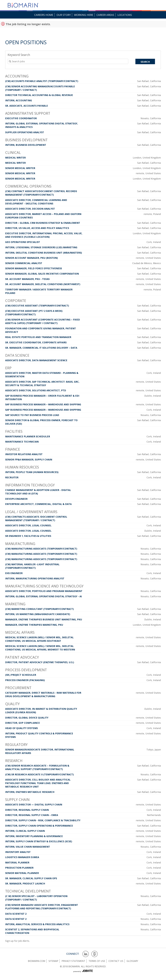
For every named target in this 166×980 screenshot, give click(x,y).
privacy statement (73, 961)
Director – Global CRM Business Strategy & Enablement (43, 223)
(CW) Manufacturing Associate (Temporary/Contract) (41, 549)
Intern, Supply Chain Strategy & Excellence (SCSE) (39, 841)
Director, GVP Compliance (23, 723)
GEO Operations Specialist (23, 242)
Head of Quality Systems (21, 728)
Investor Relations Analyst (24, 454)
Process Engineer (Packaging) (25, 680)
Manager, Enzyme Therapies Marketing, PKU (34, 625)
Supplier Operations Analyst (25, 132)
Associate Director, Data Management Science (36, 360)
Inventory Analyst (18, 852)
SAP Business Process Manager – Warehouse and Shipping (43, 404)
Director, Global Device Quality (27, 718)
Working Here (84, 15)
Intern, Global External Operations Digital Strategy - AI (44, 596)
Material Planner (17, 862)
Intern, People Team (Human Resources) (32, 472)
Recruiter (12, 477)
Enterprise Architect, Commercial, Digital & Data (38, 504)
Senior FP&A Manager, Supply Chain (29, 460)
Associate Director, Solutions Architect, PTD (36, 390)
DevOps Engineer (16, 499)
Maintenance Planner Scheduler (28, 436)
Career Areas (105, 15)
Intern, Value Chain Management (28, 847)
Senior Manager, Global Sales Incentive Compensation (42, 274)
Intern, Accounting (19, 100)
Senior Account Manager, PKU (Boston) (31, 258)
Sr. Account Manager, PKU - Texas (27, 279)
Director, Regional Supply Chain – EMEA (32, 815)
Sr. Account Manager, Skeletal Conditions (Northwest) (43, 284)
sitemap (53, 961)
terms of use (97, 961)
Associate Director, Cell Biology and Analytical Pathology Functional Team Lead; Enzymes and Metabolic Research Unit (38, 783)
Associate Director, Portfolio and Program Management (44, 591)
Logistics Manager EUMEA (22, 857)
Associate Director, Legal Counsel (28, 525)
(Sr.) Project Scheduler (21, 675)
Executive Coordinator (21, 118)
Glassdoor (95, 954)
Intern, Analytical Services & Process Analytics (37, 924)
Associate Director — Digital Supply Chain (34, 805)
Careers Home (44, 15)
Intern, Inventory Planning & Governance (34, 836)
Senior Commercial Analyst (24, 263)
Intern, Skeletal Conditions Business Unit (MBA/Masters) (44, 253)
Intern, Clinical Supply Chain (25, 831)
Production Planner (19, 868)
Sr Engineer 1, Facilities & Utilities (28, 536)
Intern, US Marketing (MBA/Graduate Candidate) (38, 614)
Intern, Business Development (26, 145)
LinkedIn (86, 954)
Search (145, 62)
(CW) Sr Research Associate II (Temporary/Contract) (39, 774)
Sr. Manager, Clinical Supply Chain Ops (31, 878)
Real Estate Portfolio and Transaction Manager (38, 337)
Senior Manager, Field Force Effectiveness (34, 268)
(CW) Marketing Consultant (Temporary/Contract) (39, 609)
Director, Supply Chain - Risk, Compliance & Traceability (43, 820)
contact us (116, 961)
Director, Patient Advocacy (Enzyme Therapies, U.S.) (40, 662)
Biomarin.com (37, 961)
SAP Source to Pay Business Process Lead (32, 415)
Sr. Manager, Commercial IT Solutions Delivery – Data (41, 348)
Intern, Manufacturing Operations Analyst (35, 578)
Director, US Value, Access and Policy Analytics (37, 228)
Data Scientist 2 (16, 914)
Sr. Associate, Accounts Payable (27, 106)
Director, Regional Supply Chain (27, 810)
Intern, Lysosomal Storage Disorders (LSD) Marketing (41, 247)
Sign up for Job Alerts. (17, 941)
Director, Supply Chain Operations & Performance (39, 826)
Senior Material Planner (22, 873)
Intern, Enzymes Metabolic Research (30, 792)
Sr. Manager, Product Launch (25, 884)
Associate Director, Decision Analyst (30, 209)
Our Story (64, 15)
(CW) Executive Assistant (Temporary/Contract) (37, 306)
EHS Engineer (14, 573)
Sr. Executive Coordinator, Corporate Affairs (36, 342)
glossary (132, 961)
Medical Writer (15, 158)
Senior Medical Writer (20, 168)
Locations (125, 15)
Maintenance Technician (22, 442)
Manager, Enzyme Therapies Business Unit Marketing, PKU (44, 619)
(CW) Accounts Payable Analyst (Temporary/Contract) (42, 81)
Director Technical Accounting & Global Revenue (39, 95)
